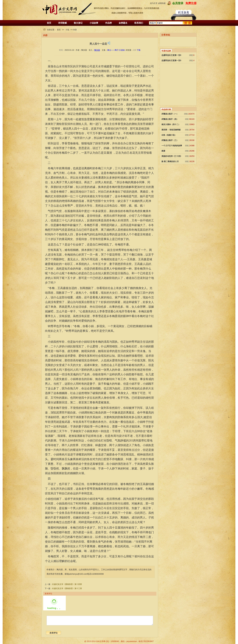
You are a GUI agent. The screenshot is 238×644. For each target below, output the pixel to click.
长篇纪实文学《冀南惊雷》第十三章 (67, 588)
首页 (49, 23)
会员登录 (178, 3)
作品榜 (108, 23)
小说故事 (94, 23)
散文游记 (78, 23)
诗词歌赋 (63, 23)
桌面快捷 (162, 3)
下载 (139, 50)
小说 (67, 30)
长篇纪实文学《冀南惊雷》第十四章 (67, 584)
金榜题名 (123, 23)
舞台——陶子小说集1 (116, 50)
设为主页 (154, 3)
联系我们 (139, 23)
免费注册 (191, 3)
